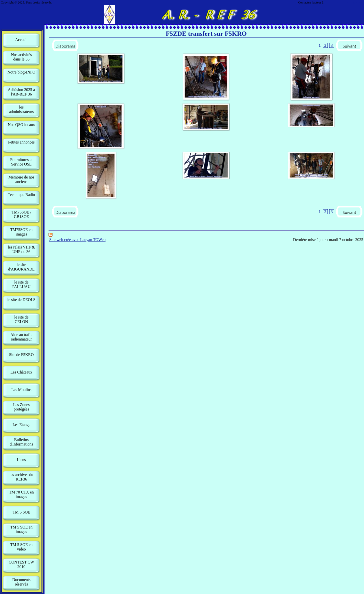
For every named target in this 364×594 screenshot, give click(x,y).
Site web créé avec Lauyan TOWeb (77, 240)
